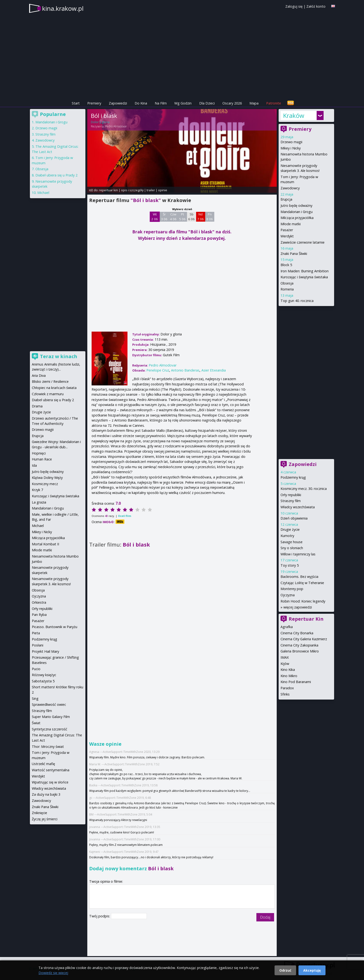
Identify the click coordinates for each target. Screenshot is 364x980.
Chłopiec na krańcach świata (54, 388)
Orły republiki (291, 495)
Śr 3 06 (164, 217)
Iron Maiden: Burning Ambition (305, 271)
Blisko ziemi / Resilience (50, 381)
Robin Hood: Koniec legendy (303, 601)
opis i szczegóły (132, 190)
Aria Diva (39, 375)
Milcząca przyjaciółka (297, 218)
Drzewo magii (291, 142)
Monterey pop (292, 589)
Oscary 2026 (232, 103)
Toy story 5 (290, 565)
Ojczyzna (288, 595)
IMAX (285, 657)
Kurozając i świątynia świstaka (304, 277)
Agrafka (287, 627)
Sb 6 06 (191, 217)
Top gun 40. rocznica (297, 301)
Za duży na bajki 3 (46, 794)
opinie (163, 190)
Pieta (36, 633)
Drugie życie (290, 529)
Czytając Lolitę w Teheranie (302, 583)
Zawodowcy (290, 188)
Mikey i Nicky (291, 148)
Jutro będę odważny (296, 205)
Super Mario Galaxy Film (51, 717)
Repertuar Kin (306, 619)
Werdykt (287, 236)
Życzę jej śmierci (45, 819)
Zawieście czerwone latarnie (303, 242)
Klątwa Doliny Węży (47, 478)
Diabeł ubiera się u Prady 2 (56, 175)
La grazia (39, 502)
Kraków (294, 115)
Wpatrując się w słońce (50, 782)
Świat (36, 723)
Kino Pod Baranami (296, 682)
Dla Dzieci (207, 103)
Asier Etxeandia (214, 370)
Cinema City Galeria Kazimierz (304, 639)
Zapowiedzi (118, 103)
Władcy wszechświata (298, 507)
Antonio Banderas (185, 370)
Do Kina (141, 103)
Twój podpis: (100, 916)
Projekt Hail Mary (45, 651)
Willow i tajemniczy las (298, 554)
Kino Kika (288, 670)
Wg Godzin (183, 103)
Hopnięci (39, 453)
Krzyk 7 (37, 490)
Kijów (285, 664)
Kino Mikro (289, 676)
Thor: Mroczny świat (48, 747)
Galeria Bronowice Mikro (300, 651)
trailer (151, 190)
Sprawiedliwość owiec (49, 704)
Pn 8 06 (210, 217)
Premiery (94, 103)
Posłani (38, 645)
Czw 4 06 (173, 217)
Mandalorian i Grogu (297, 212)
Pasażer (287, 230)
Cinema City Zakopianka (299, 645)
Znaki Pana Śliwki (294, 254)
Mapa (254, 103)
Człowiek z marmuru (48, 394)
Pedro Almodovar (116, 126)
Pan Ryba (39, 615)
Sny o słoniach (292, 548)
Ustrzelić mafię (43, 764)
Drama (37, 406)
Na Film (161, 103)
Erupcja (286, 199)
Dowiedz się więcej (53, 973)
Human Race (42, 459)
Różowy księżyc (44, 675)
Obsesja (287, 283)
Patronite (274, 103)
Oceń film (124, 516)
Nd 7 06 (201, 217)
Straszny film (291, 501)
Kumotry (287, 536)
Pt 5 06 (182, 217)
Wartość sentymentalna (51, 770)
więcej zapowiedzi (298, 607)
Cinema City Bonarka (297, 633)
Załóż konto (316, 6)
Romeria (287, 289)
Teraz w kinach (59, 356)
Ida (34, 465)
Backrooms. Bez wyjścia (299, 577)
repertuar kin (108, 190)
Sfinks (285, 694)
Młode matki (291, 224)
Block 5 (286, 265)
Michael (43, 193)
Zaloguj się (294, 6)
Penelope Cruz (158, 370)
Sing (35, 698)
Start (76, 103)
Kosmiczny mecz (45, 484)
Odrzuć (285, 970)
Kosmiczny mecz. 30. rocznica (304, 489)
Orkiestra (39, 602)
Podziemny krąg (293, 477)
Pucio (36, 669)
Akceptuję (312, 970)
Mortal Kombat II (45, 544)
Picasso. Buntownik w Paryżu (55, 627)
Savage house (292, 542)
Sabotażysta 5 (43, 681)
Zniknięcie (39, 813)
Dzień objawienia (294, 518)
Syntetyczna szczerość (50, 729)
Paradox (287, 688)
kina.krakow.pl (63, 8)
